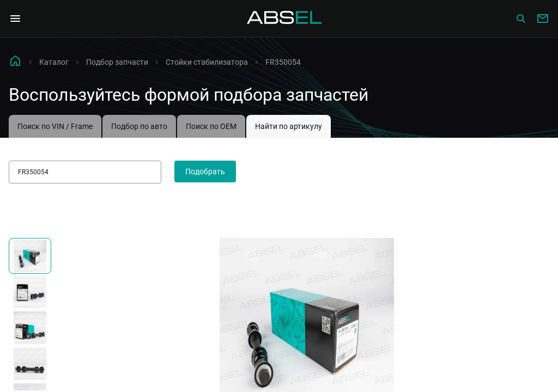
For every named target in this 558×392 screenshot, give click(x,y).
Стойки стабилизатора (207, 62)
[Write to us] (543, 19)
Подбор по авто (139, 126)
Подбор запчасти (117, 62)
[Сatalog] (521, 19)
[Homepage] (284, 19)
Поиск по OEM (211, 126)
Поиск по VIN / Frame (55, 126)
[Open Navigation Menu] (15, 19)
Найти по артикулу (289, 126)
